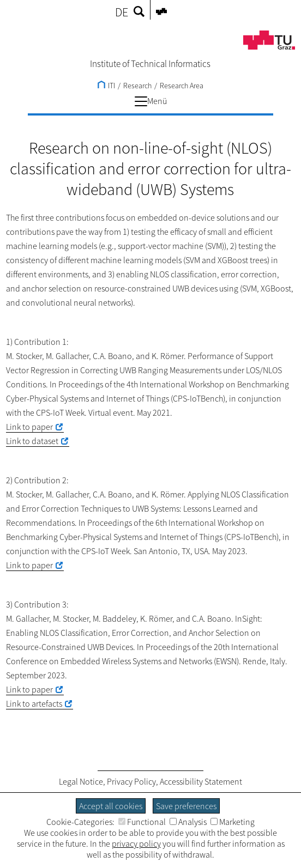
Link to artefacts (34, 703)
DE (122, 12)
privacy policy (136, 843)
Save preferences (186, 806)
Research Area (182, 86)
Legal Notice (81, 781)
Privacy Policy (131, 781)
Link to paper (29, 427)
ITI (106, 86)
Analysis (188, 822)
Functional (142, 822)
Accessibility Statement (201, 781)
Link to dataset (32, 441)
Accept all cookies (111, 806)
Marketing (233, 822)
